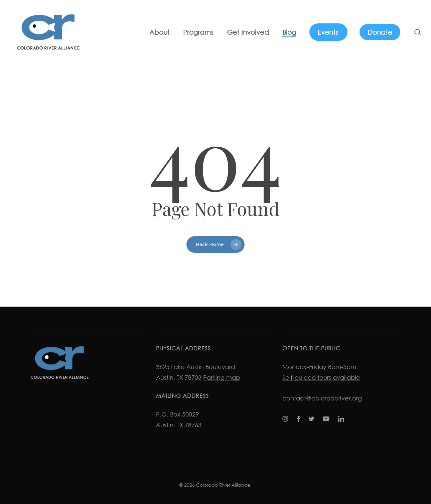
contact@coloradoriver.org (322, 398)
